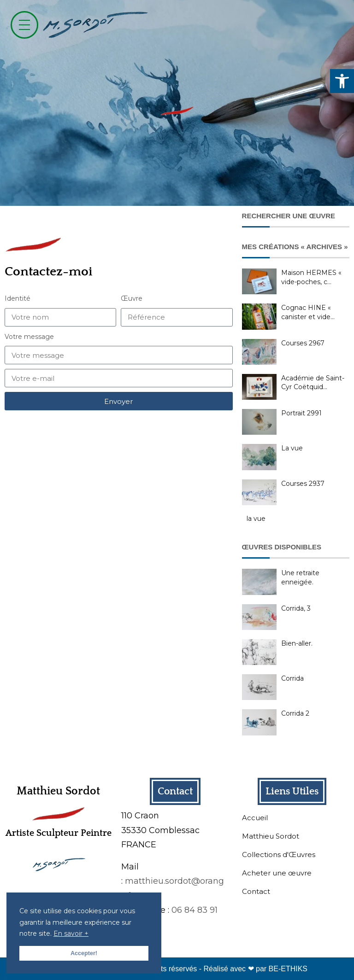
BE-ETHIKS (288, 969)
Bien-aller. (297, 643)
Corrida (292, 678)
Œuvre (132, 298)
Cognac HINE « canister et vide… (308, 312)
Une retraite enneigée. (300, 577)
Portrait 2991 (301, 413)
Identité (18, 298)
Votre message (29, 337)
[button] (342, 81)
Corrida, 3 (296, 608)
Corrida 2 (295, 713)
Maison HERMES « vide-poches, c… (311, 277)
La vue (292, 448)
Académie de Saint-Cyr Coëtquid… (313, 383)
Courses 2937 (303, 484)
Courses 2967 (303, 343)
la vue (256, 519)
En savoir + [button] (71, 933)
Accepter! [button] (84, 953)
